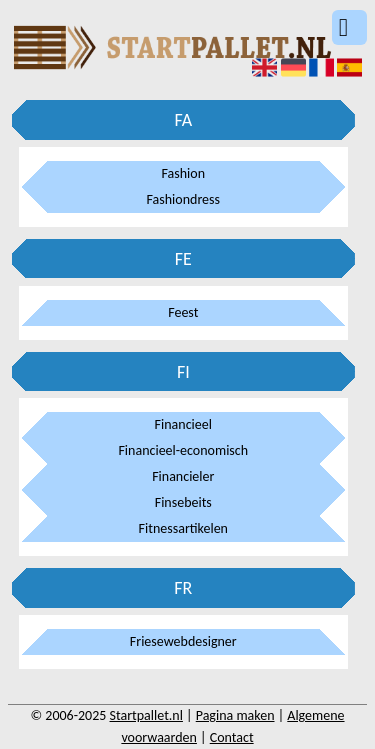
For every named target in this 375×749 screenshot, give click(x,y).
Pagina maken (235, 715)
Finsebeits (183, 502)
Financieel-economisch (183, 450)
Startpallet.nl (146, 715)
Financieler (183, 476)
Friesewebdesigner (183, 641)
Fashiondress (184, 199)
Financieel (183, 424)
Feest (183, 312)
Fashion (184, 173)
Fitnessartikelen (183, 528)
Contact (232, 737)
